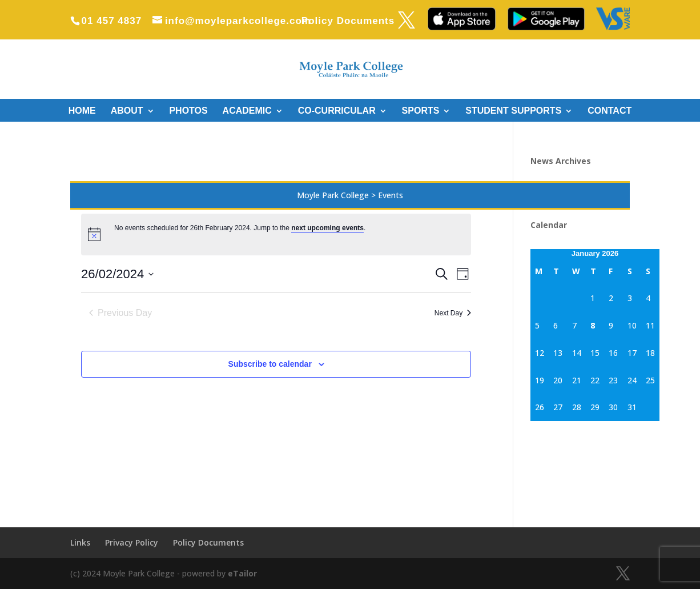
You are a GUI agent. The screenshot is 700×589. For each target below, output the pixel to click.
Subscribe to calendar (270, 364)
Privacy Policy (132, 542)
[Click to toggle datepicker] (117, 274)
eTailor (242, 573)
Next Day (453, 313)
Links (80, 542)
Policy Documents (348, 21)
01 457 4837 (112, 21)
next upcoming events (327, 228)
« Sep (541, 428)
